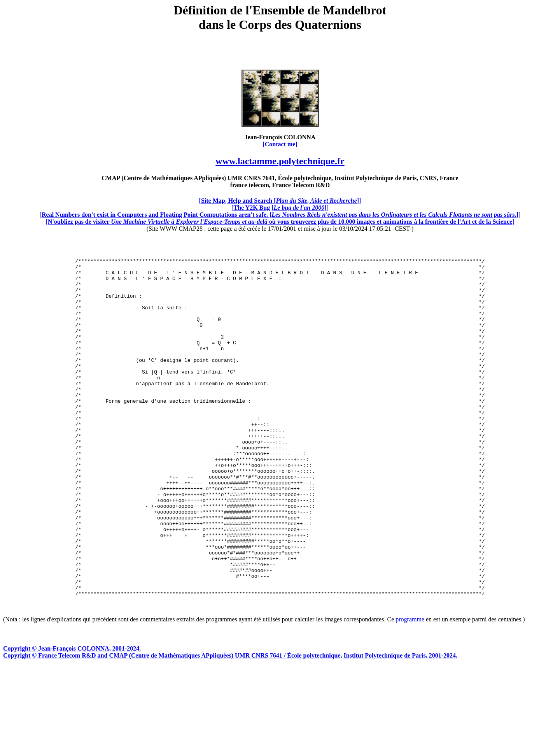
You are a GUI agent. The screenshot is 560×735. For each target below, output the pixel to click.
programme (410, 687)
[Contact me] (280, 144)
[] (280, 201)
